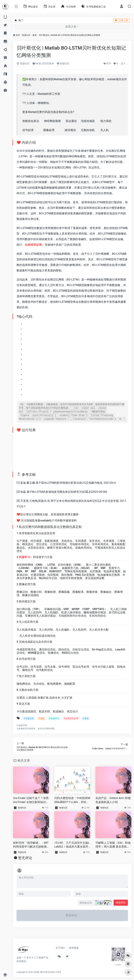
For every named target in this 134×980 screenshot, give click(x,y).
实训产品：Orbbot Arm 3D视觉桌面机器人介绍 (113, 800)
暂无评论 (25, 858)
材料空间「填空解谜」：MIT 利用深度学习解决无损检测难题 (31, 845)
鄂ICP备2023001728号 (51, 972)
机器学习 (24, 557)
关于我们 (60, 948)
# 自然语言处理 (71, 718)
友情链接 (74, 948)
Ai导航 (37, 972)
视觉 (35, 35)
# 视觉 (41, 718)
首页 (18, 35)
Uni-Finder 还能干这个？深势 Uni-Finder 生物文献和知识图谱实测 (31, 800)
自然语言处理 (33, 245)
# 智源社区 (29, 718)
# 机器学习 (54, 718)
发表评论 (121, 903)
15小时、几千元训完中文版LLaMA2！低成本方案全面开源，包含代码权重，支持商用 (72, 845)
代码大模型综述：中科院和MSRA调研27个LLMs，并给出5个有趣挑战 (72, 800)
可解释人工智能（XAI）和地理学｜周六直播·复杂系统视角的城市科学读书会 (113, 845)
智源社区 (26, 35)
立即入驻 (122, 20)
